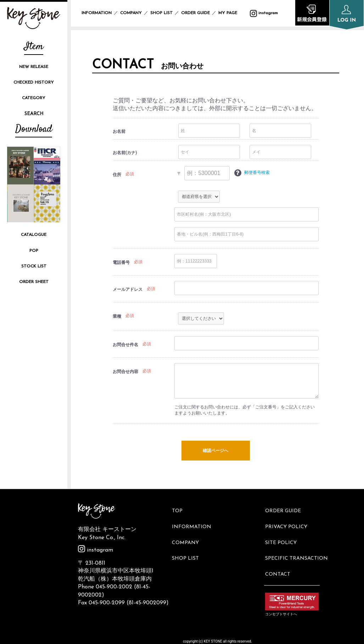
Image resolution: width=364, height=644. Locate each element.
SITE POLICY (283, 533)
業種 (117, 316)
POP (34, 251)
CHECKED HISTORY (34, 83)
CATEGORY (34, 98)
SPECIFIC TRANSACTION (299, 545)
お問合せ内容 (125, 372)
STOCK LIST (34, 266)
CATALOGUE (34, 235)
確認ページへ (215, 451)
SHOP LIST (161, 13)
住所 (117, 175)
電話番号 (121, 262)
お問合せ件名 (125, 345)
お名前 (119, 131)
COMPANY (131, 13)
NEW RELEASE (34, 67)
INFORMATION (97, 13)
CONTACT (280, 557)
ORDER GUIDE (195, 13)
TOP (180, 509)
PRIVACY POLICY (289, 521)
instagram (96, 550)
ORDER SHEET (34, 282)
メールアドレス (128, 289)
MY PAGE (232, 13)
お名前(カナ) (125, 153)
